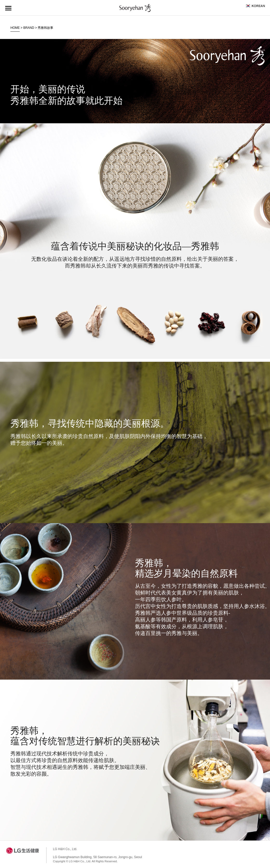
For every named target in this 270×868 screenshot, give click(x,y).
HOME (15, 28)
